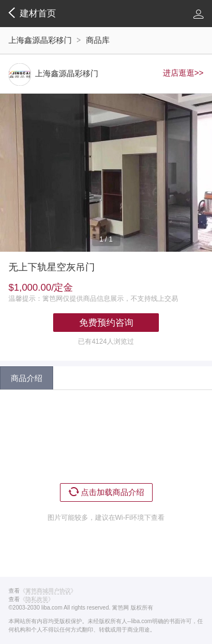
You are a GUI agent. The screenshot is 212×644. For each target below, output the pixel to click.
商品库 (98, 40)
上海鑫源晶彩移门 (40, 40)
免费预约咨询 (106, 323)
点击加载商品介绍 (106, 492)
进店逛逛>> (183, 73)
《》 (48, 591)
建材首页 (32, 13)
